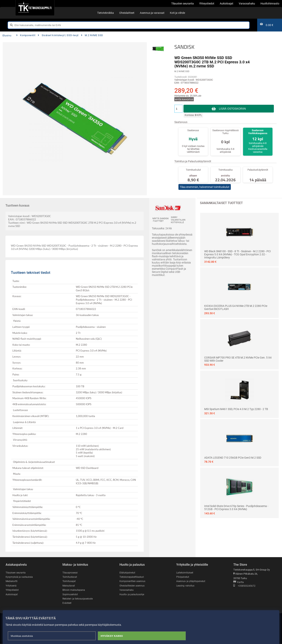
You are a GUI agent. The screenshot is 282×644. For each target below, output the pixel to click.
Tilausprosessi (71, 573)
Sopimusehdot (70, 595)
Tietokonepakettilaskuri (132, 577)
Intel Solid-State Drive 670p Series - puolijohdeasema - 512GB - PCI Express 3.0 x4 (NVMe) (236, 508)
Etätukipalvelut (128, 573)
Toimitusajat (69, 581)
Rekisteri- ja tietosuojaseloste (79, 599)
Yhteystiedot (13, 590)
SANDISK (184, 47)
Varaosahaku (127, 590)
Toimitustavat (70, 577)
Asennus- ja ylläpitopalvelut (191, 581)
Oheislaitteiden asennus (133, 586)
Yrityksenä (11, 586)
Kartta (239, 582)
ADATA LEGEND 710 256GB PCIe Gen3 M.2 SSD (233, 458)
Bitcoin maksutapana (74, 590)
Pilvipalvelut (183, 577)
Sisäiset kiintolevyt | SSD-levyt (58, 35)
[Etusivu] (35, 8)
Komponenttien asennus (133, 581)
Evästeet (67, 603)
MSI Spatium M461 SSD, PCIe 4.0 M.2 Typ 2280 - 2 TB (236, 409)
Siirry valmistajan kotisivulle (178, 220)
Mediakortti (12, 581)
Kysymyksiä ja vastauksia (20, 577)
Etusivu (7, 35)
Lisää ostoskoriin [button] (232, 109)
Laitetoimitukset (185, 573)
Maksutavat (69, 586)
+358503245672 (244, 586)
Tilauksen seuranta (16, 573)
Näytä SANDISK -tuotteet (161, 220)
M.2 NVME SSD (92, 35)
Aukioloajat (12, 595)
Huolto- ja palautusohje (132, 595)
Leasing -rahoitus (186, 586)
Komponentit (26, 35)
